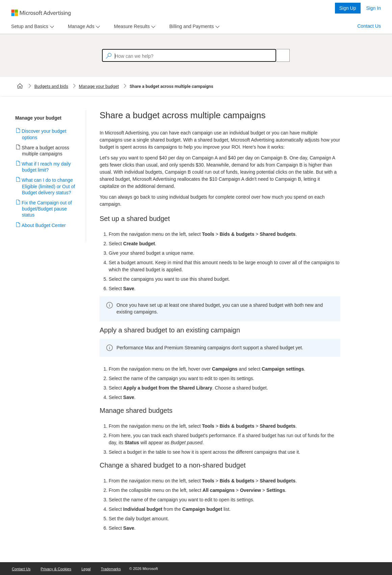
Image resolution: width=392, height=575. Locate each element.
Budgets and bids (51, 86)
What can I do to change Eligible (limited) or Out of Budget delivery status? (48, 186)
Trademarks (111, 569)
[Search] (279, 55)
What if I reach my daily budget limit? (46, 167)
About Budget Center (44, 225)
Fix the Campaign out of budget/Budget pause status (47, 209)
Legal (86, 569)
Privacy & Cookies (56, 569)
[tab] (28, 27)
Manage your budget (99, 86)
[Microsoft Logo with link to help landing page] (41, 13)
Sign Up (348, 8)
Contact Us (369, 26)
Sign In (373, 8)
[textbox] (189, 55)
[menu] (32, 27)
